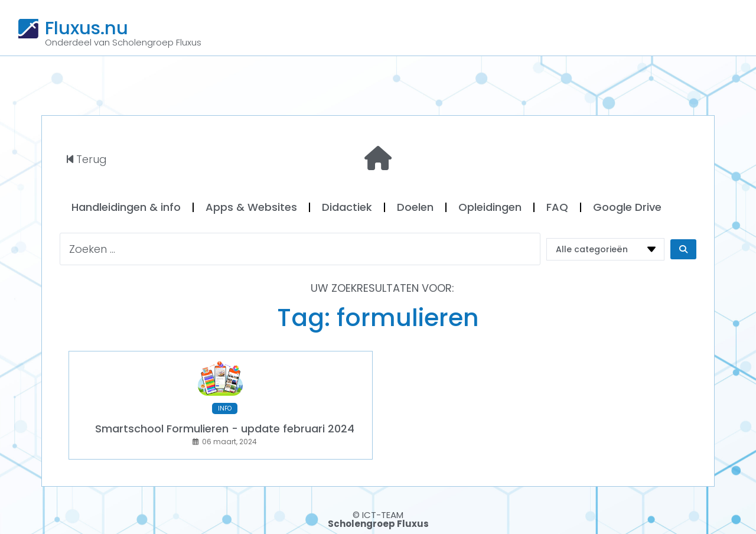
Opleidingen (490, 207)
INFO (225, 408)
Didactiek (347, 207)
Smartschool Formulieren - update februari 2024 (225, 429)
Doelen (415, 207)
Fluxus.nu (87, 28)
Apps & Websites (251, 207)
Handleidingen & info (126, 207)
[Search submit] (683, 249)
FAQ (557, 207)
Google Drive (627, 207)
